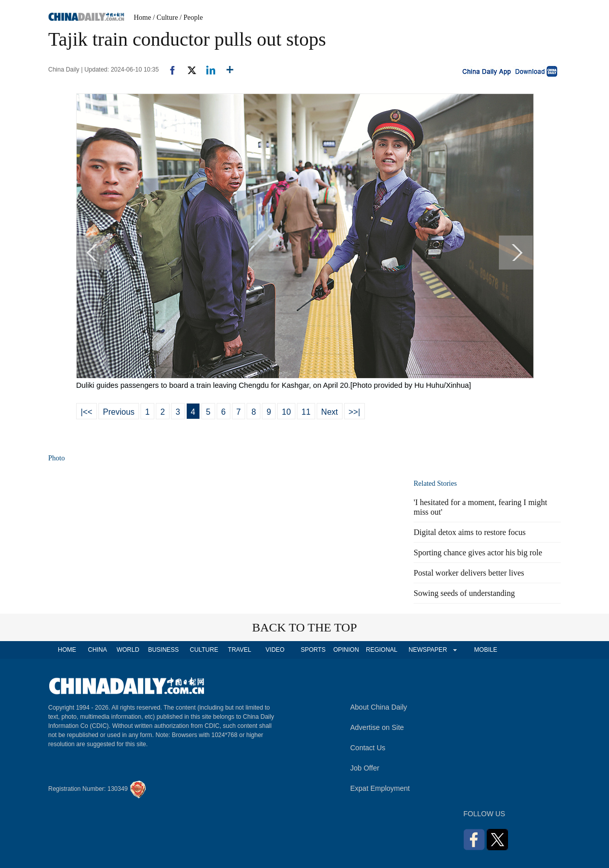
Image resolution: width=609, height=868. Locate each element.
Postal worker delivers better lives (469, 573)
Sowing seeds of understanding (464, 593)
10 (286, 412)
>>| (354, 412)
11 (306, 412)
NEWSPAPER (427, 650)
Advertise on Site (377, 727)
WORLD (128, 650)
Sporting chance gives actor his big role (478, 553)
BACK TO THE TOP (305, 627)
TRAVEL (240, 650)
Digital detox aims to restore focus (470, 532)
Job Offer (365, 768)
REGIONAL (382, 650)
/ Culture (165, 18)
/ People (191, 18)
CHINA (97, 650)
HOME (67, 650)
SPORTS (313, 650)
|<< (87, 412)
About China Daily (379, 707)
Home (143, 18)
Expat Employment (380, 788)
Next (330, 412)
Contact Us (368, 748)
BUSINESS (164, 650)
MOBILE (485, 650)
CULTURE (204, 650)
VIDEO (275, 650)
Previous (119, 412)
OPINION (346, 650)
